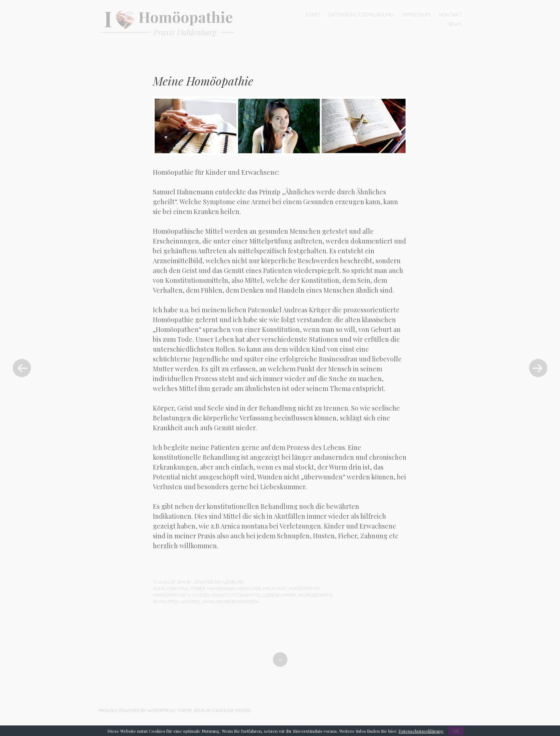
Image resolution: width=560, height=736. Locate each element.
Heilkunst (275, 588)
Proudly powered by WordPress (136, 710)
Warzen (190, 602)
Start (313, 15)
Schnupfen (166, 602)
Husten (201, 595)
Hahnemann (221, 588)
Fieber (198, 588)
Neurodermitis (315, 595)
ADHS (159, 588)
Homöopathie (304, 588)
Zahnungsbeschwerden (230, 602)
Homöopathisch (172, 595)
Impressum (416, 15)
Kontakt (450, 15)
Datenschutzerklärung (361, 15)
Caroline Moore (232, 710)
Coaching (178, 588)
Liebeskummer (279, 595)
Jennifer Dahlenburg (218, 582)
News (455, 24)
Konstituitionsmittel (236, 595)
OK (456, 731)
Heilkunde (249, 588)
